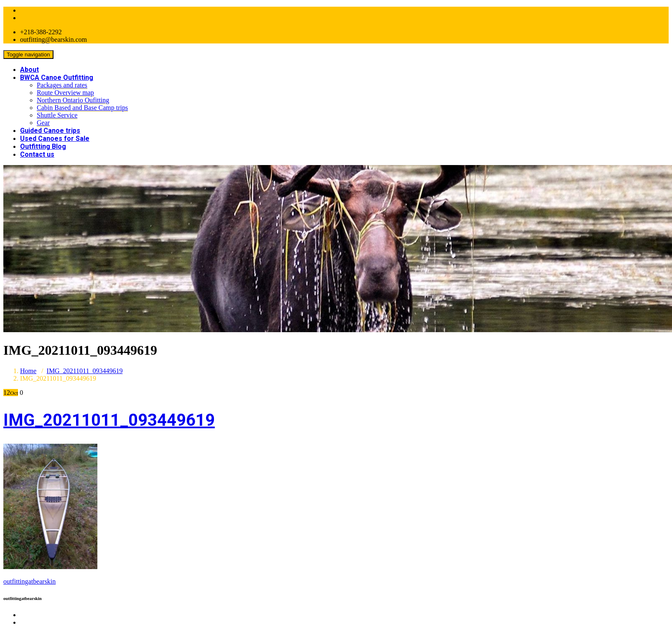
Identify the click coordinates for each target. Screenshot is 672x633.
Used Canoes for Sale (55, 139)
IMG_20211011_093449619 (85, 371)
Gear (43, 123)
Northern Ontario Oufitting (73, 100)
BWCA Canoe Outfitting (57, 78)
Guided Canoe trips (50, 131)
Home (28, 371)
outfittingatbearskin (29, 581)
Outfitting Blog (43, 146)
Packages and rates (62, 85)
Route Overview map (65, 93)
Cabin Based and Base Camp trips (82, 108)
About (29, 70)
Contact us (37, 154)
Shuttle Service (57, 115)
